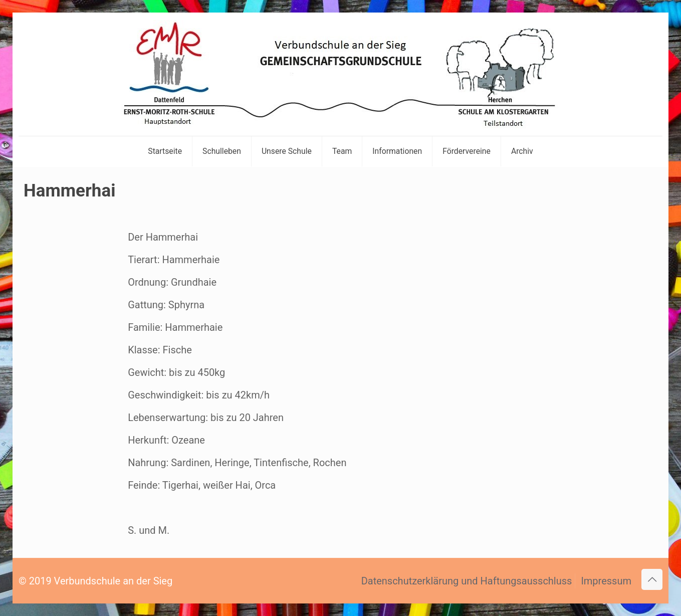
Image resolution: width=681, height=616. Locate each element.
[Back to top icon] (652, 579)
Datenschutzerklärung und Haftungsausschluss (467, 581)
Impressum (606, 581)
